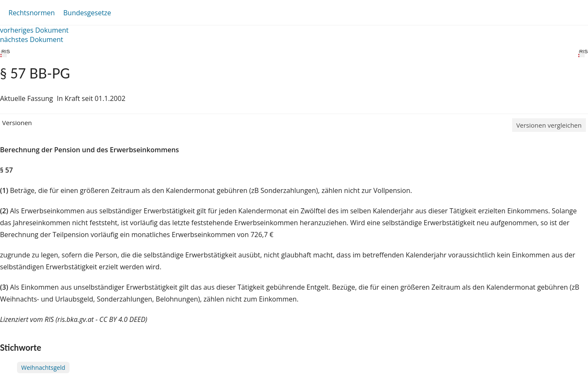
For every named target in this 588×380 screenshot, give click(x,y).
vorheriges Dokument (34, 30)
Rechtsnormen (32, 13)
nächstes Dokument (32, 39)
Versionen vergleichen (549, 125)
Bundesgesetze (87, 13)
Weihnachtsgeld (43, 367)
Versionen (17, 123)
